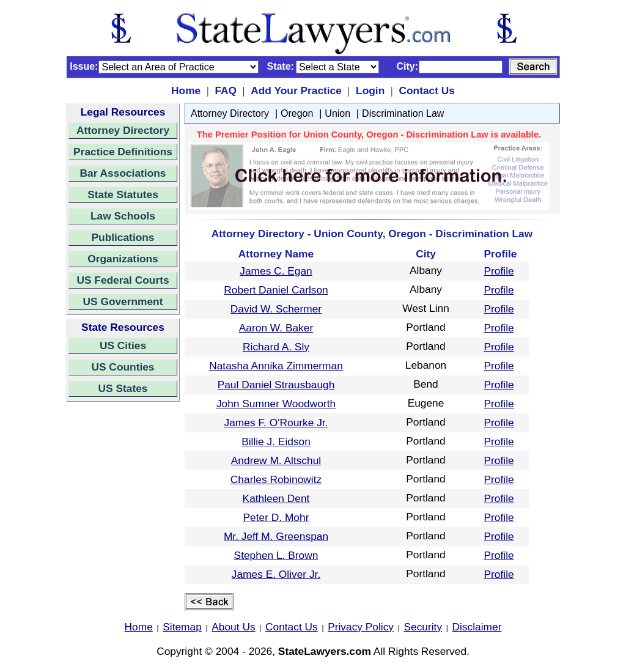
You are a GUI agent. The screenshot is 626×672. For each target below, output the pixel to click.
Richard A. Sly (276, 347)
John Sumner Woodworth (276, 404)
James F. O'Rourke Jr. (276, 423)
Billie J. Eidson (276, 441)
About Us (233, 627)
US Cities (123, 345)
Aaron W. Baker (276, 328)
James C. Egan (276, 271)
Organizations (123, 259)
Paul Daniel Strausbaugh (276, 385)
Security (423, 627)
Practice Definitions (123, 152)
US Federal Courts (123, 280)
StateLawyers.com (325, 651)
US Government (123, 301)
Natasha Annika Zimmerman (276, 366)
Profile (499, 271)
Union (337, 113)
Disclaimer (477, 627)
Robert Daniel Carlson (276, 290)
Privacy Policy (361, 627)
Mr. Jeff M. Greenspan (276, 536)
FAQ (226, 90)
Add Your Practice (296, 90)
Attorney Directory (123, 130)
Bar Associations (123, 173)
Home (186, 90)
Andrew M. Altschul (276, 460)
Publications (123, 237)
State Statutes (123, 194)
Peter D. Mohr (276, 517)
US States (123, 388)
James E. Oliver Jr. (276, 574)
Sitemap (182, 627)
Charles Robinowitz (276, 479)
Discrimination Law (403, 113)
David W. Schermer (276, 309)
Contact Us (426, 90)
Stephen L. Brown (276, 555)
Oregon (297, 113)
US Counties (123, 367)
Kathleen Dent (276, 498)
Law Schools (123, 216)
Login (370, 90)
